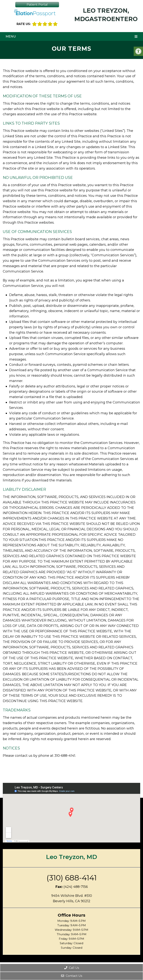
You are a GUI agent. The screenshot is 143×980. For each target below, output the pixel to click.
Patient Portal (37, 5)
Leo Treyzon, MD (71, 857)
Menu (11, 36)
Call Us (72, 968)
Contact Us (72, 976)
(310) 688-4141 (72, 878)
